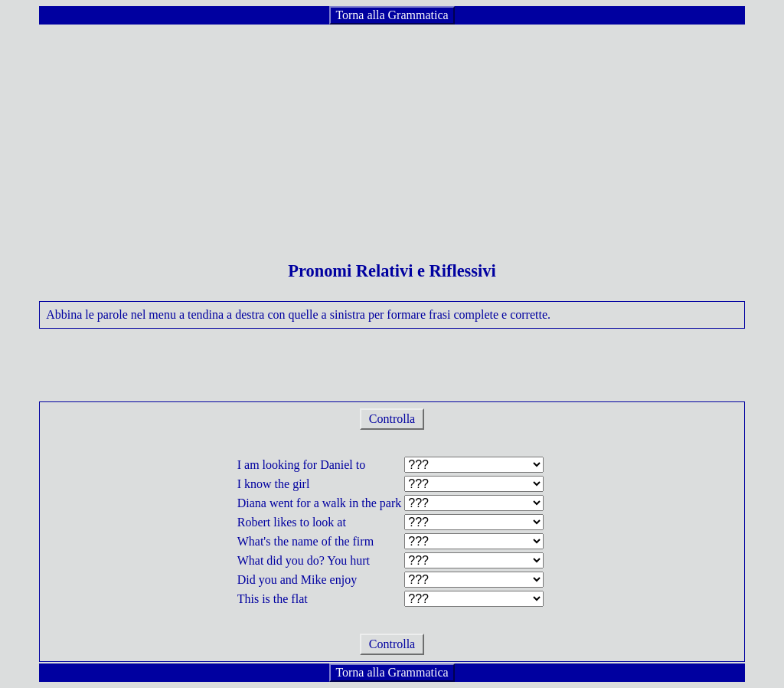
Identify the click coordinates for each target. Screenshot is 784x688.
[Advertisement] (392, 133)
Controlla (392, 419)
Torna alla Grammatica (392, 15)
